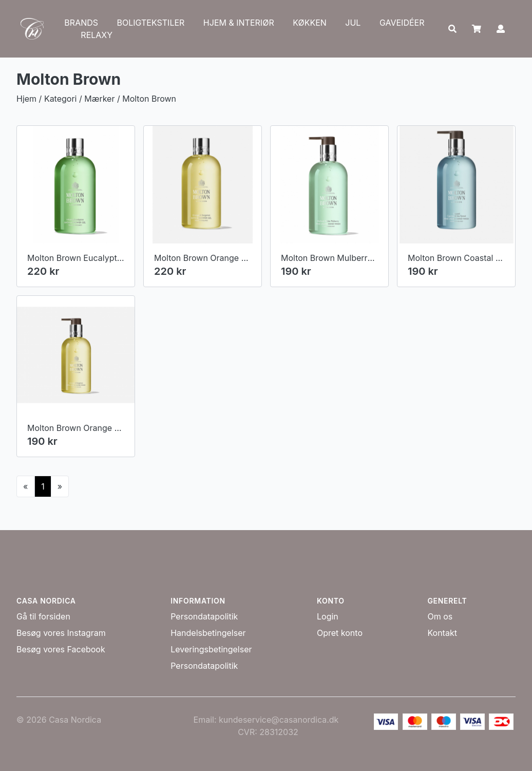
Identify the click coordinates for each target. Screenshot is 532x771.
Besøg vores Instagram (61, 633)
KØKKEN (310, 23)
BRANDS (81, 23)
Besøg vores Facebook (61, 649)
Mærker (99, 99)
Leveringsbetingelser (211, 649)
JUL (353, 23)
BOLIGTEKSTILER (151, 23)
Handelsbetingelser (208, 633)
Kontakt (442, 633)
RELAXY (97, 35)
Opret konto (340, 633)
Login (328, 616)
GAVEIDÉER (402, 23)
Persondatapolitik (204, 616)
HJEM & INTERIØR (239, 23)
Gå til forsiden (43, 616)
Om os (440, 616)
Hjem (26, 99)
